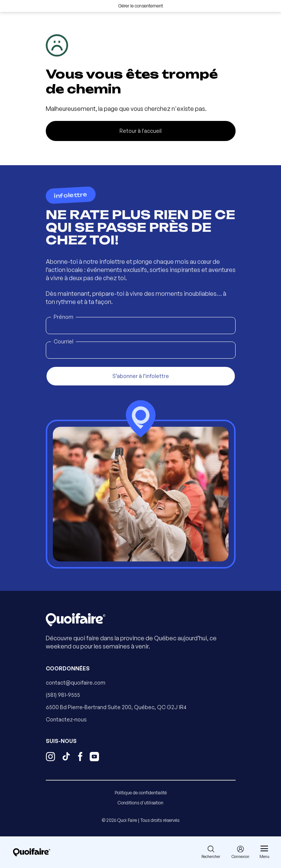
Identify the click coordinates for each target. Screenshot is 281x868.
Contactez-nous (66, 719)
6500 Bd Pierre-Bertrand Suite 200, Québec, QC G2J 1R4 (116, 707)
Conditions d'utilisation (140, 803)
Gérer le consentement (141, 6)
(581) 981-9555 (63, 695)
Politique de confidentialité (141, 793)
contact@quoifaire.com (76, 683)
